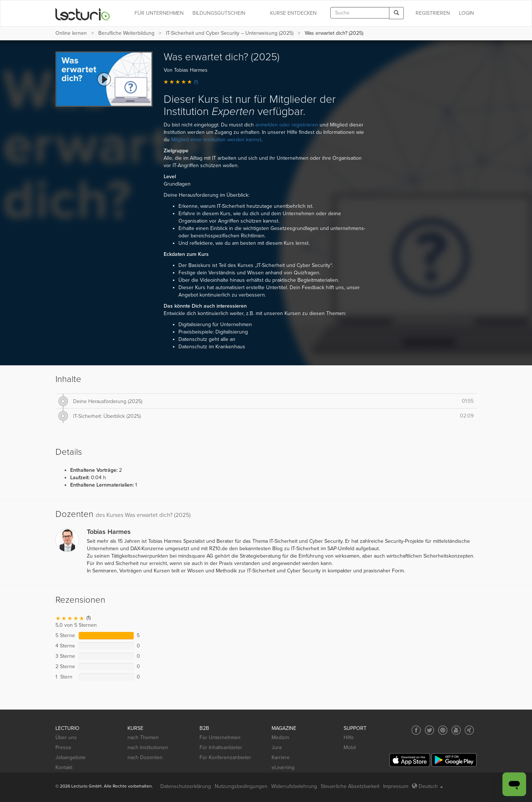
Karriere (281, 757)
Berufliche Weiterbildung (126, 33)
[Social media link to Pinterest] (443, 730)
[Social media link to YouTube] (456, 730)
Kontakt (64, 767)
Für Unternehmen (220, 737)
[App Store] (410, 760)
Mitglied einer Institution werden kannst (216, 140)
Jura (277, 747)
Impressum (396, 786)
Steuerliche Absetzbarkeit (350, 786)
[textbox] (360, 13)
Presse (63, 747)
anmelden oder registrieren (287, 125)
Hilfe (349, 737)
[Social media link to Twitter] (429, 730)
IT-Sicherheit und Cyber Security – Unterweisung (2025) (230, 33)
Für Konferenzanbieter (225, 757)
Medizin (280, 737)
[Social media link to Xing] (469, 730)
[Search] (396, 13)
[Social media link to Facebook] (416, 730)
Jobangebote (71, 757)
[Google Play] (454, 760)
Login (466, 13)
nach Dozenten (145, 757)
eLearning (283, 767)
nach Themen (143, 737)
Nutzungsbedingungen (241, 786)
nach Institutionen (148, 747)
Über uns (66, 737)
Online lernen (71, 33)
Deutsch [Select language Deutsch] (427, 786)
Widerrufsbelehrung (294, 786)
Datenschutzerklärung (186, 786)
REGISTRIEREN (433, 13)
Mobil (350, 747)
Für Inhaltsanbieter (221, 747)
